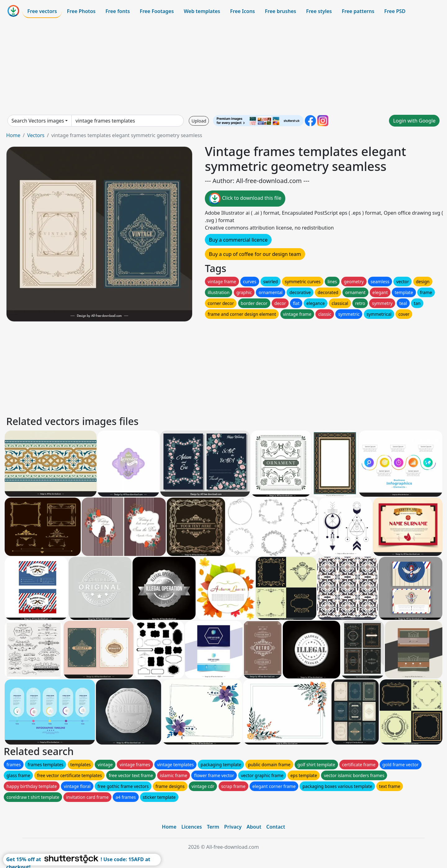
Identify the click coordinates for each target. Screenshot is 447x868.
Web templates (202, 11)
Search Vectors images (38, 121)
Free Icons (242, 11)
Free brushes (280, 11)
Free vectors (42, 11)
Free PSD (395, 11)
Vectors (36, 135)
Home (13, 135)
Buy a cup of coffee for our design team (255, 254)
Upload (199, 121)
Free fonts (118, 11)
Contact (276, 827)
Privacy (233, 827)
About (254, 827)
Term (213, 827)
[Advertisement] (223, 66)
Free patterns (358, 11)
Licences (192, 827)
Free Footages (157, 11)
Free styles (319, 11)
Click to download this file (245, 199)
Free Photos (81, 11)
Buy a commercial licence (238, 240)
